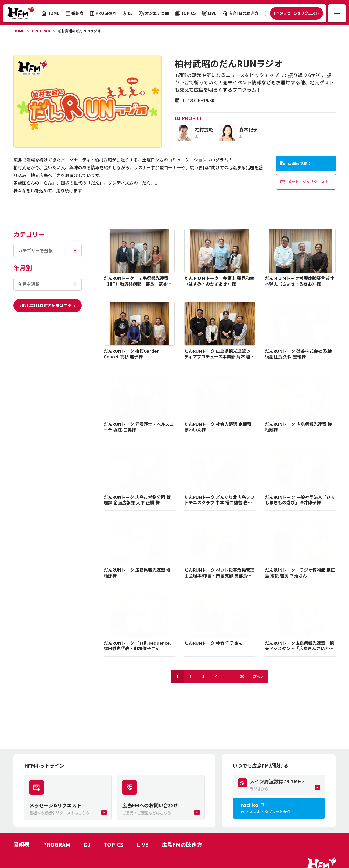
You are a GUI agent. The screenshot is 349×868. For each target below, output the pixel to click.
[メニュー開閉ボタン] (337, 13)
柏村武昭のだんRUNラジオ (79, 31)
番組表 (21, 844)
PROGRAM (41, 31)
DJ (87, 844)
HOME (19, 31)
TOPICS (114, 844)
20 (242, 676)
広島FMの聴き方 (182, 844)
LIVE (143, 844)
